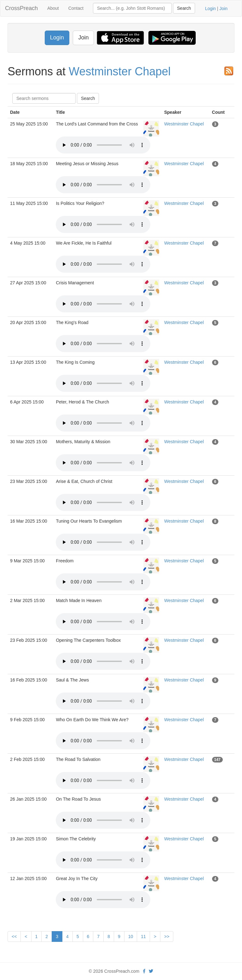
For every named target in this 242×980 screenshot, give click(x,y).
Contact (76, 8)
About (53, 8)
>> (167, 937)
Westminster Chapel (120, 71)
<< (14, 937)
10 (131, 937)
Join (223, 9)
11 (143, 937)
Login (210, 9)
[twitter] (151, 971)
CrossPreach (21, 8)
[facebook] (144, 971)
